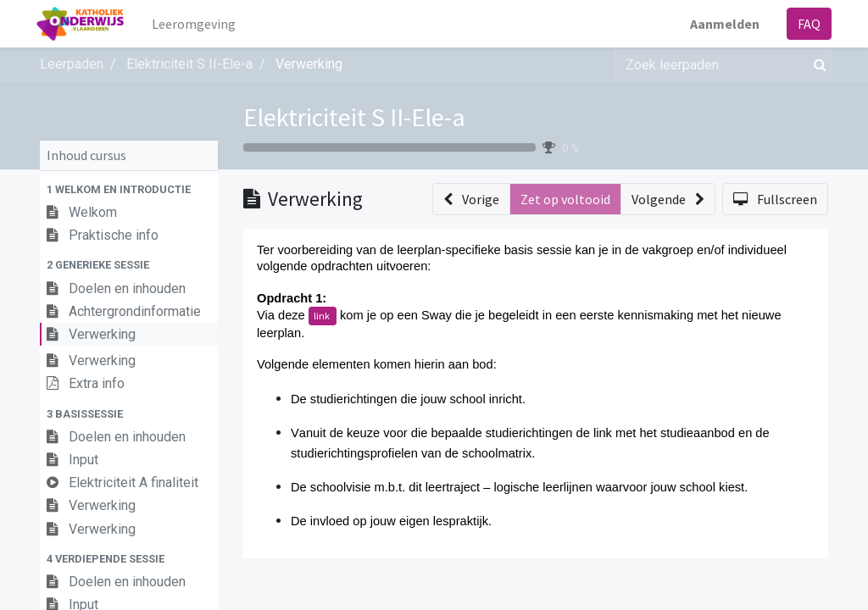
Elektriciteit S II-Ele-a (354, 117)
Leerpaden (72, 64)
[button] (129, 189)
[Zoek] (817, 64)
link (323, 316)
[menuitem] (198, 24)
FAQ (806, 24)
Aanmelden (721, 24)
